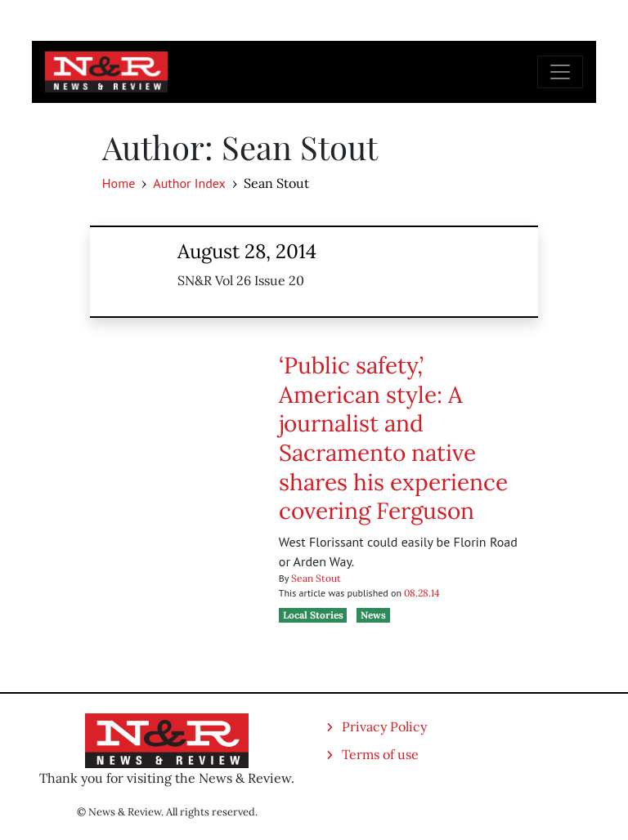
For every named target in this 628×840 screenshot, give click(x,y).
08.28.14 (422, 593)
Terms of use (380, 754)
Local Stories (313, 615)
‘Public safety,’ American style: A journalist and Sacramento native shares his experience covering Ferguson (393, 438)
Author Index (189, 183)
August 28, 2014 (247, 251)
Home (119, 183)
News (373, 615)
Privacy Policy (384, 726)
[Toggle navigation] (560, 72)
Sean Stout (316, 578)
